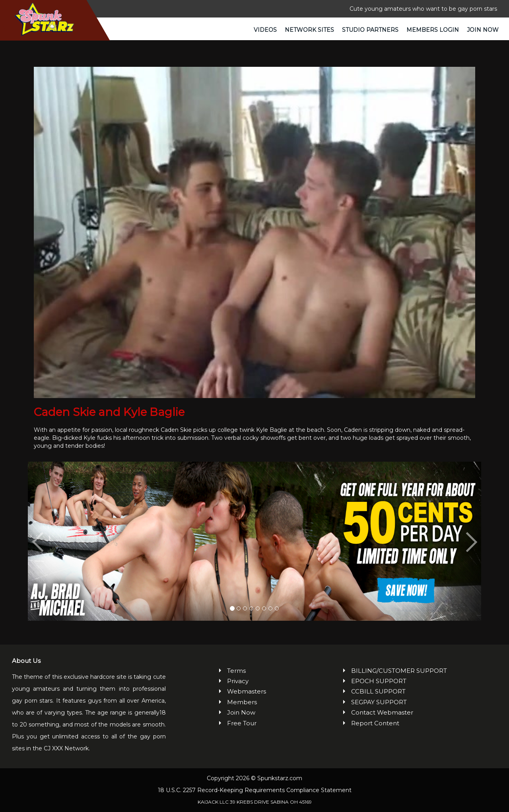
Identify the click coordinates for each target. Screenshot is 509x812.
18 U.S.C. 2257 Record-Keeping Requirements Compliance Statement (255, 790)
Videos (265, 30)
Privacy (238, 681)
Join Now (483, 30)
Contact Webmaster (382, 712)
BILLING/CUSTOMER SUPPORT (399, 671)
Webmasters (247, 691)
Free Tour (242, 723)
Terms (236, 671)
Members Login (433, 30)
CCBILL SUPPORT (378, 691)
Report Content (375, 723)
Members (242, 702)
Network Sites (309, 30)
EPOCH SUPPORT (379, 681)
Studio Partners (370, 30)
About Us (26, 661)
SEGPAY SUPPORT (379, 702)
